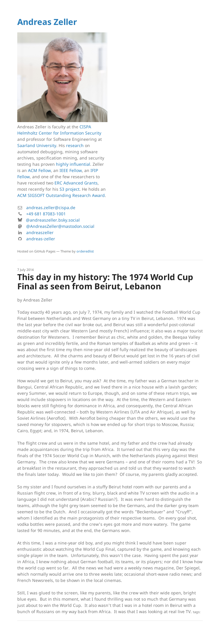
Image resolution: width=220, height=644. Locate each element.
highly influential (73, 164)
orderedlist (85, 251)
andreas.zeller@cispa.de (51, 207)
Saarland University (37, 145)
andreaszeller (40, 232)
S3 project (70, 189)
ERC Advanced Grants (76, 183)
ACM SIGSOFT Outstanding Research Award (61, 195)
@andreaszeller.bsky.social (53, 220)
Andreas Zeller (47, 22)
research (75, 145)
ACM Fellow (39, 170)
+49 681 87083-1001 (46, 214)
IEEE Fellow (71, 170)
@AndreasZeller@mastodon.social (60, 226)
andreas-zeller (41, 239)
